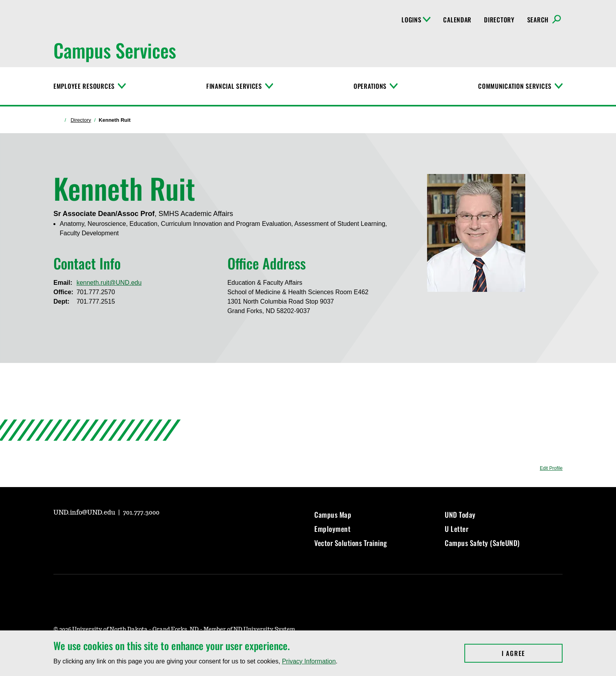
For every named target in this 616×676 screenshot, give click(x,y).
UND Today (460, 515)
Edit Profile (551, 468)
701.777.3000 (141, 513)
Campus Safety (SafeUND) (482, 543)
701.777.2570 (96, 292)
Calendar (457, 20)
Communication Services (515, 86)
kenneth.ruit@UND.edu (109, 283)
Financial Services (234, 86)
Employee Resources (84, 86)
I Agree (532, 653)
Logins (416, 20)
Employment (332, 529)
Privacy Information (309, 661)
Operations (370, 86)
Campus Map (333, 515)
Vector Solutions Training (351, 543)
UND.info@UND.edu (85, 513)
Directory (499, 20)
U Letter (456, 529)
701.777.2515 (96, 301)
